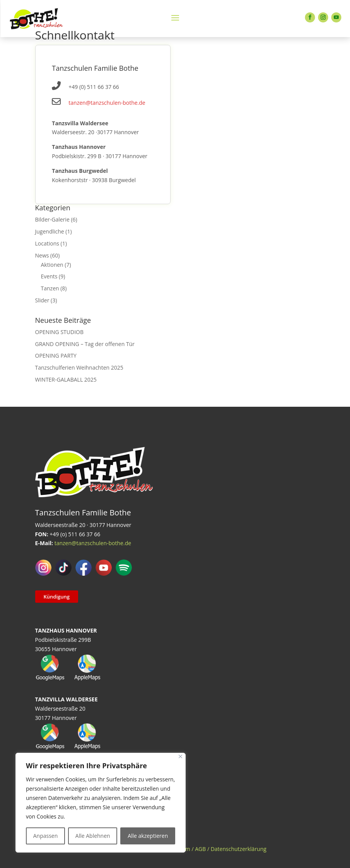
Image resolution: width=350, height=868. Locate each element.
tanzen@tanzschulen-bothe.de (107, 103)
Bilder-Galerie (52, 219)
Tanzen (50, 288)
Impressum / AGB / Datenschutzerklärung (214, 849)
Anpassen (46, 836)
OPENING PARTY (56, 356)
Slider (42, 300)
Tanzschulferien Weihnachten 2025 (79, 367)
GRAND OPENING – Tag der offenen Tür (85, 344)
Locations (47, 243)
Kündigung (57, 597)
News (42, 255)
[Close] (180, 756)
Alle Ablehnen (93, 836)
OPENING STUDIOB (60, 332)
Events (49, 276)
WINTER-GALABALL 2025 (66, 379)
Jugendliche (50, 231)
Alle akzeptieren (148, 836)
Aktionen (52, 265)
